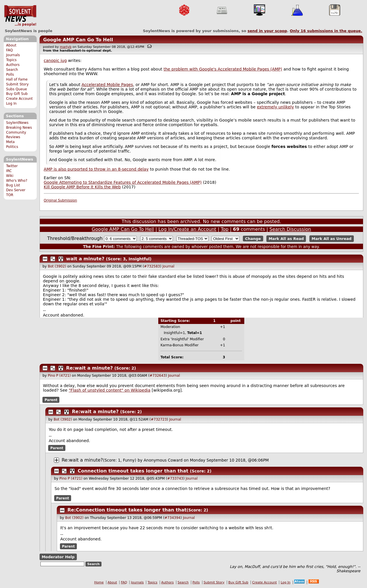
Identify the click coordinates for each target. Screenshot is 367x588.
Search (12, 70)
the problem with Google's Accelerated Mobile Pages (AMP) (223, 69)
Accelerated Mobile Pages (107, 85)
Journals (13, 55)
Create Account (19, 99)
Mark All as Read (286, 239)
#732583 (152, 266)
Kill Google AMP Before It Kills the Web (82, 187)
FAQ (9, 50)
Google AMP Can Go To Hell (78, 40)
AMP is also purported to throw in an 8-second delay (96, 169)
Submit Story (17, 84)
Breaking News (19, 128)
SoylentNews (20, 16)
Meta (10, 142)
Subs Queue (16, 89)
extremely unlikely (275, 107)
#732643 (158, 376)
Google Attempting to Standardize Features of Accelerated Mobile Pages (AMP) (123, 182)
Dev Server (16, 190)
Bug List (13, 185)
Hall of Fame (17, 79)
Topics (11, 60)
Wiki (10, 176)
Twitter (12, 166)
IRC (9, 171)
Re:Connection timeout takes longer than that (127, 510)
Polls (10, 75)
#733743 (175, 478)
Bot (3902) (57, 266)
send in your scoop (267, 31)
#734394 (173, 518)
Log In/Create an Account (188, 229)
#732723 (159, 419)
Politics (12, 147)
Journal (169, 266)
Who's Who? (17, 181)
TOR (10, 195)
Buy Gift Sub (17, 94)
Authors (13, 65)
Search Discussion (290, 229)
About (11, 45)
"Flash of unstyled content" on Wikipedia (110, 390)
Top (225, 229)
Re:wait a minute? (90, 368)
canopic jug (55, 60)
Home (99, 582)
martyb (66, 47)
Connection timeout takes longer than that (133, 471)
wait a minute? (85, 259)
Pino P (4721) (59, 376)
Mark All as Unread (332, 239)
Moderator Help (58, 557)
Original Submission (60, 200)
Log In (11, 103)
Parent (51, 400)
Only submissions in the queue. (326, 31)
